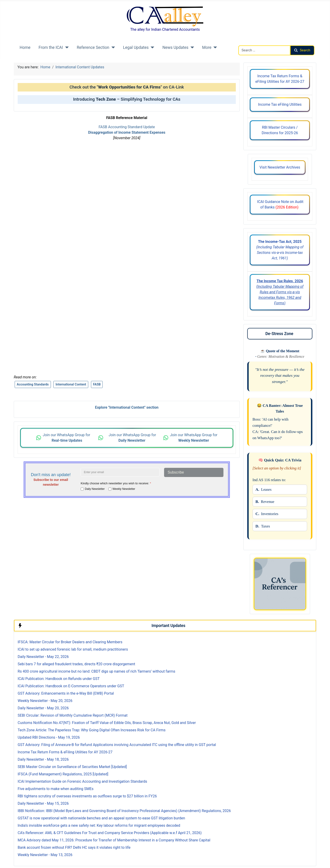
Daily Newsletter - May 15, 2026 (43, 803)
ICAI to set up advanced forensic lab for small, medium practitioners (73, 649)
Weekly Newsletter (124, 489)
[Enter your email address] (120, 472)
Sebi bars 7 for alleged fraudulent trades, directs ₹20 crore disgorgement (76, 664)
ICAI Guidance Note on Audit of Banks (280, 204)
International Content (71, 384)
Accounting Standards (33, 384)
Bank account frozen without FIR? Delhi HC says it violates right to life (74, 847)
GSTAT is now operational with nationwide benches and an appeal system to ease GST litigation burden (101, 818)
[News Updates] (191, 47)
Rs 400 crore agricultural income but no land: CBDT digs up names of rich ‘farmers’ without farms (96, 671)
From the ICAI (51, 47)
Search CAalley (250, 43)
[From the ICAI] (66, 47)
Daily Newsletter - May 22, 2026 (43, 657)
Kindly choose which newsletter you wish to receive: (116, 483)
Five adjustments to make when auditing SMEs (56, 789)
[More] (214, 47)
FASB (97, 384)
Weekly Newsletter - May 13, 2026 (45, 855)
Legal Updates (136, 47)
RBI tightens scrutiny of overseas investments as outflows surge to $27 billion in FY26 (87, 796)
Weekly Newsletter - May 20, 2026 (45, 701)
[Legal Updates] (152, 47)
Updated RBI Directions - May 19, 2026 (49, 737)
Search (302, 50)
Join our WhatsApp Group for (67, 438)
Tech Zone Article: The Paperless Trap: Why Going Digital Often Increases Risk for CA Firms (92, 730)
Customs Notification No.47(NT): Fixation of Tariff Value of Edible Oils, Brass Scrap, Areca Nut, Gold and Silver (107, 723)
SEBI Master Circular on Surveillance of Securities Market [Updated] (72, 767)
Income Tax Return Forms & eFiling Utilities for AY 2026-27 (280, 79)
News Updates (176, 47)
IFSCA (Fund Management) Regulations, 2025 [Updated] (63, 774)
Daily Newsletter (95, 489)
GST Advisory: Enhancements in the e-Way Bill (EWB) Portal (66, 693)
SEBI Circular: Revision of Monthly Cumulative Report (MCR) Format (73, 715)
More (207, 47)
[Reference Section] (112, 47)
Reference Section (93, 47)
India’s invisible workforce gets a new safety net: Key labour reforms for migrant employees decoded (99, 825)
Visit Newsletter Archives (280, 167)
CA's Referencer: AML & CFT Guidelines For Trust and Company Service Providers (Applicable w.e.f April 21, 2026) (110, 833)
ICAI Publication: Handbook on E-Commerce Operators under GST (71, 686)
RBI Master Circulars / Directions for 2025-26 (280, 130)
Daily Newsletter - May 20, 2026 (43, 708)
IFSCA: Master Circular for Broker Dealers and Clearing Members (70, 642)
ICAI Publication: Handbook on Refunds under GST (59, 679)
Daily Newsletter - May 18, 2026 (43, 759)
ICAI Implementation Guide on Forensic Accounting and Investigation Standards (82, 781)
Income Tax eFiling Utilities (280, 104)
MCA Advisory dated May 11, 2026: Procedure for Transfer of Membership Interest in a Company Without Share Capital (114, 840)
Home (25, 47)
